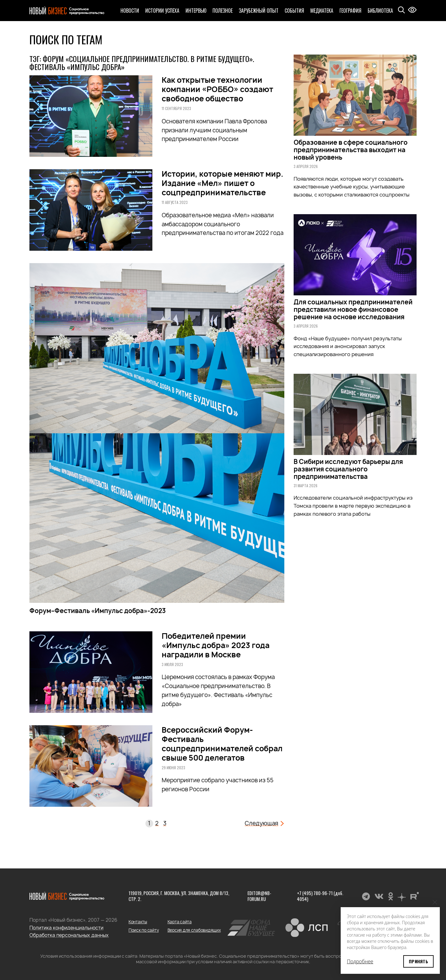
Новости (130, 11)
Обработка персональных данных (69, 935)
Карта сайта (180, 922)
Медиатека (322, 11)
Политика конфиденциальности (66, 928)
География (350, 11)
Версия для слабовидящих (194, 930)
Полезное (223, 11)
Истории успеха (162, 11)
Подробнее (360, 961)
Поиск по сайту (144, 930)
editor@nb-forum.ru (259, 896)
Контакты (138, 922)
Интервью (196, 11)
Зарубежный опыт (259, 11)
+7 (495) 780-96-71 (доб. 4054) (320, 896)
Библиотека (380, 11)
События (294, 11)
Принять (418, 961)
